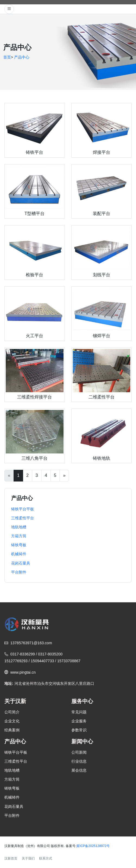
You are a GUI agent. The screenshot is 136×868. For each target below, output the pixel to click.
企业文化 (12, 721)
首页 (7, 57)
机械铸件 (12, 797)
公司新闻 (79, 752)
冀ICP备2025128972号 (93, 846)
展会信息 (79, 770)
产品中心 (22, 57)
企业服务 (79, 721)
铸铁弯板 (12, 788)
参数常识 (79, 730)
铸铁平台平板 (16, 752)
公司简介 (12, 712)
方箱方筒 (12, 779)
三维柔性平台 (16, 761)
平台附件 (12, 815)
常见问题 (79, 712)
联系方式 (46, 858)
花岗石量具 (14, 806)
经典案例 (12, 730)
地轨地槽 (12, 770)
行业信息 (79, 761)
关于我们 (28, 858)
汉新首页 (11, 858)
